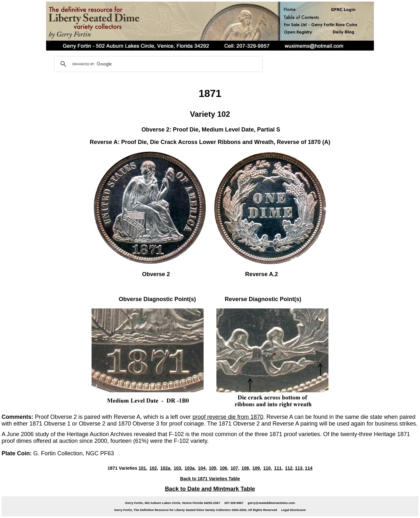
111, (278, 468)
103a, (190, 468)
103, (178, 468)
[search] (157, 64)
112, (289, 468)
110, (267, 468)
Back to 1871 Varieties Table (210, 479)
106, (224, 468)
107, (235, 468)
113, (299, 468)
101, (143, 468)
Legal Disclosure (293, 510)
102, (154, 468)
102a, (166, 468)
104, (202, 468)
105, (213, 468)
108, (246, 468)
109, (257, 468)
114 (309, 468)
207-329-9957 (234, 503)
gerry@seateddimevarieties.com (271, 503)
